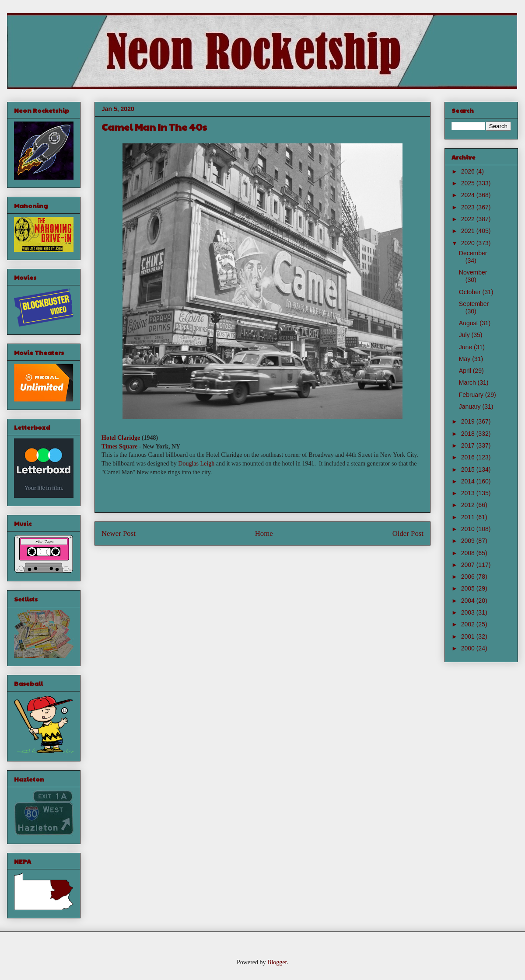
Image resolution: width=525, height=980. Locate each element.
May (465, 359)
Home (264, 533)
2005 (469, 588)
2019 (469, 421)
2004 (469, 601)
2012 (469, 505)
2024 (469, 195)
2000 (469, 648)
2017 (469, 445)
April (466, 371)
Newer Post (119, 533)
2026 (469, 171)
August (469, 323)
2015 (469, 469)
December (473, 253)
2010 (469, 529)
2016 (469, 457)
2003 (469, 612)
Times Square (119, 447)
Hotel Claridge (121, 438)
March (468, 382)
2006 (469, 577)
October (471, 292)
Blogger (277, 962)
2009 (469, 541)
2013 (469, 493)
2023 (469, 207)
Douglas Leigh (196, 464)
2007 (469, 565)
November (473, 272)
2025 (469, 183)
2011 (469, 517)
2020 (469, 243)
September (474, 304)
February (472, 395)
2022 (469, 219)
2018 (469, 434)
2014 (469, 481)
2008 (469, 553)
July (465, 335)
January (471, 407)
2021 (469, 231)
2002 (469, 624)
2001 (469, 636)
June (466, 347)
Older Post (408, 533)
